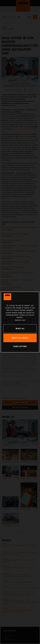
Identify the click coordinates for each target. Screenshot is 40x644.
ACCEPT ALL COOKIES (20, 338)
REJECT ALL (20, 328)
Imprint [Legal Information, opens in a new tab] (23, 320)
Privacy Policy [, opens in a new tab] (18, 320)
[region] (20, 322)
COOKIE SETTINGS (20, 346)
